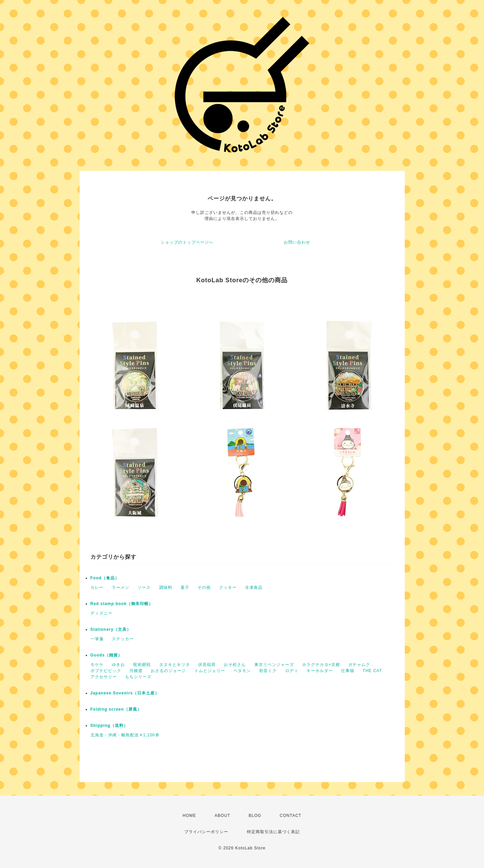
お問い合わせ (297, 242)
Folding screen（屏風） (116, 709)
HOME (189, 816)
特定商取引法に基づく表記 (273, 832)
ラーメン (121, 587)
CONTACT (291, 816)
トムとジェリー (210, 671)
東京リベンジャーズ (274, 665)
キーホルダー (320, 671)
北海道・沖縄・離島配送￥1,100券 (125, 735)
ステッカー (123, 639)
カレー (97, 587)
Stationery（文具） (111, 629)
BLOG (255, 816)
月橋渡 (136, 671)
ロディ (292, 671)
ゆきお (118, 665)
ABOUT (222, 816)
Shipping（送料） (109, 726)
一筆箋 (97, 639)
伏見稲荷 (207, 665)
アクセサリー (104, 677)
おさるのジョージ (168, 671)
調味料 (166, 587)
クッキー (228, 587)
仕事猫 (348, 671)
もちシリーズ (138, 677)
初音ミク (268, 671)
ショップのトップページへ (187, 242)
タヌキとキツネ (175, 665)
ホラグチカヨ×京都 (321, 665)
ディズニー (101, 613)
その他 (204, 587)
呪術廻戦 (142, 665)
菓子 (185, 587)
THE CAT (372, 671)
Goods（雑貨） (107, 655)
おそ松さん (235, 665)
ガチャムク (359, 665)
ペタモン (242, 671)
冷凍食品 (254, 587)
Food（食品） (105, 578)
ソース (144, 587)
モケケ (97, 665)
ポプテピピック (106, 671)
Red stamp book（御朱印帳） (122, 604)
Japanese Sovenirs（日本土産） (125, 693)
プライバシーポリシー (206, 832)
